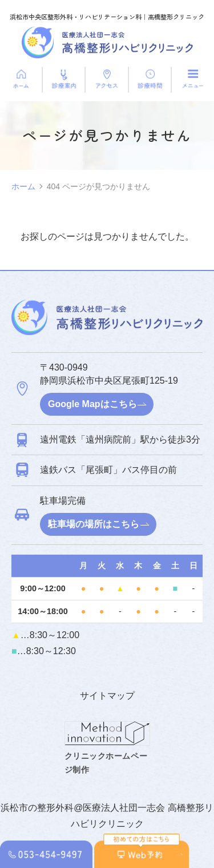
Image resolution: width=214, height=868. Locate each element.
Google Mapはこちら (92, 404)
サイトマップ (107, 696)
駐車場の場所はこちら (94, 524)
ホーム (23, 186)
